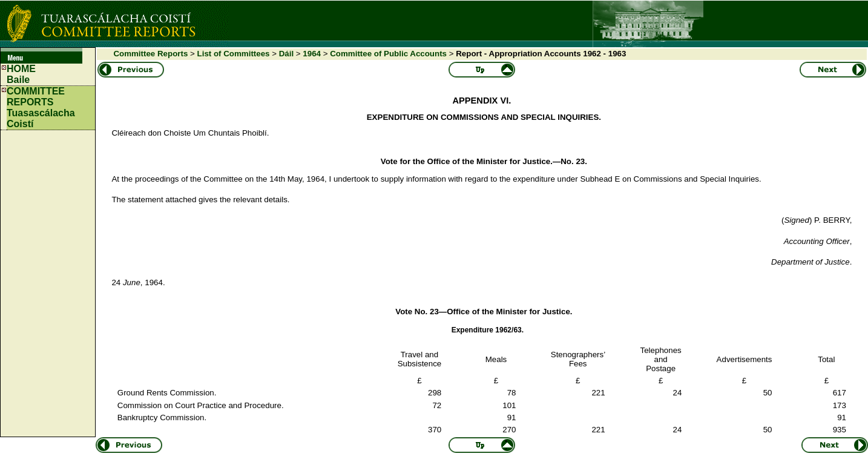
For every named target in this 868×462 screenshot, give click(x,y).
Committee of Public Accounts (388, 54)
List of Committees (234, 54)
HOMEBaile (21, 74)
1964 (312, 54)
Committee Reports (150, 54)
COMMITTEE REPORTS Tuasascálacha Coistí (41, 107)
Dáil (286, 54)
